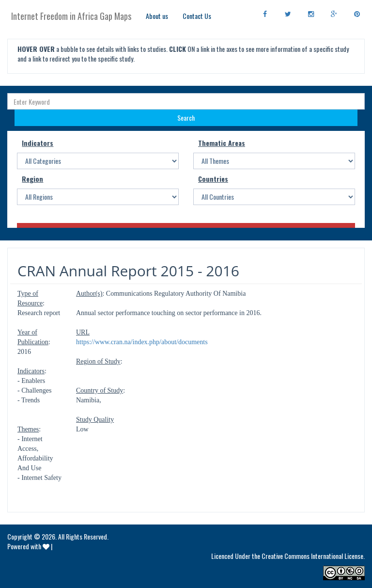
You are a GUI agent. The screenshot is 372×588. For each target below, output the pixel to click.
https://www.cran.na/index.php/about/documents (142, 342)
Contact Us (197, 16)
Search (186, 118)
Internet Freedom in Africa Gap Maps (71, 16)
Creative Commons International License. (313, 556)
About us (157, 16)
